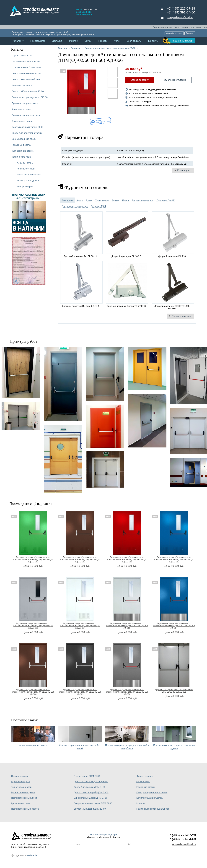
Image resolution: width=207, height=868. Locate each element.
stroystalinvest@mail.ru (180, 17)
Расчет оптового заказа (29, 175)
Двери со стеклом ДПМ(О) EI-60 (91, 782)
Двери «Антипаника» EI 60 (26, 73)
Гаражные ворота (21, 145)
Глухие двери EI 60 (22, 56)
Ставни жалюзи (19, 776)
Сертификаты (134, 41)
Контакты (153, 41)
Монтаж (73, 41)
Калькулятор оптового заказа (152, 792)
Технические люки (22, 157)
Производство (38, 41)
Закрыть (190, 33)
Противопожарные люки (25, 103)
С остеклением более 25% (26, 67)
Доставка (57, 41)
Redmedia (32, 855)
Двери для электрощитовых (27, 133)
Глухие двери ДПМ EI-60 (87, 776)
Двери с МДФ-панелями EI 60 (28, 91)
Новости (103, 41)
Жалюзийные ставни (23, 151)
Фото (117, 41)
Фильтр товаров (24, 186)
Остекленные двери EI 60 (26, 61)
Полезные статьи (25, 169)
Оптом (88, 41)
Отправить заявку (140, 80)
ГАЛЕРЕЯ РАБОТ (25, 163)
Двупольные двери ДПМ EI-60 (90, 809)
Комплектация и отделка (149, 798)
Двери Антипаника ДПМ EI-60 (90, 787)
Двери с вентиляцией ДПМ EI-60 (91, 792)
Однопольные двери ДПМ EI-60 (91, 798)
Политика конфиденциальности (153, 809)
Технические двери (22, 85)
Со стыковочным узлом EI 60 (27, 127)
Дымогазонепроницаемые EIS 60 (30, 97)
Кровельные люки (21, 109)
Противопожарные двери (104, 835)
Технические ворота (22, 121)
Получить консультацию (174, 80)
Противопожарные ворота (26, 115)
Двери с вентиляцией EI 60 (26, 79)
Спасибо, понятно (174, 33)
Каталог (17, 41)
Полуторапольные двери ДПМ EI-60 (93, 803)
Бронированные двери (24, 139)
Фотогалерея (143, 782)
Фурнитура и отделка (27, 181)
